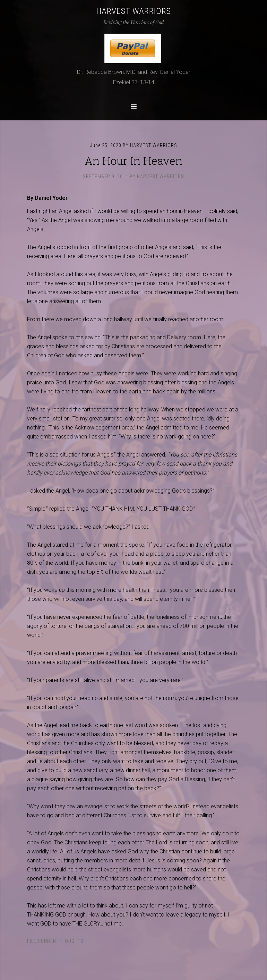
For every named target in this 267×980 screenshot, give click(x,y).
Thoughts (71, 941)
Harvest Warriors (134, 11)
